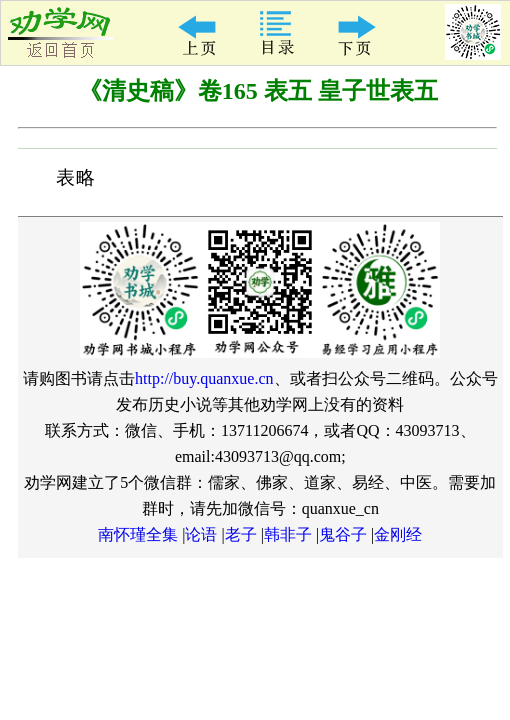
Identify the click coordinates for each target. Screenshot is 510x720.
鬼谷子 (343, 534)
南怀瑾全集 (138, 534)
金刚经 (398, 534)
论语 (201, 534)
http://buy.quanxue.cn (204, 378)
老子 (241, 534)
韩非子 (288, 534)
